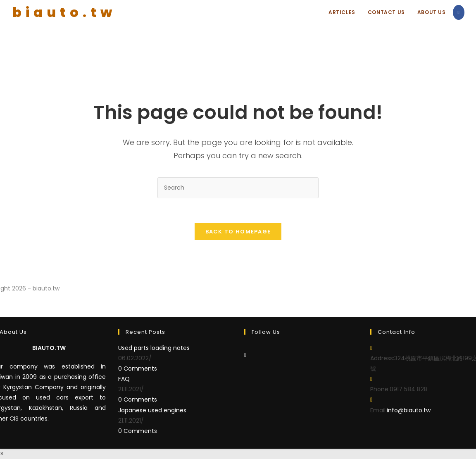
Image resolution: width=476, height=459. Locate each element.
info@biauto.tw (409, 410)
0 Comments (138, 369)
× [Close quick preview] (2, 454)
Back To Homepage (238, 232)
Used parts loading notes (154, 348)
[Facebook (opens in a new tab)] (459, 12)
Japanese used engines (152, 410)
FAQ (124, 379)
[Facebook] (245, 355)
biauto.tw (64, 12)
